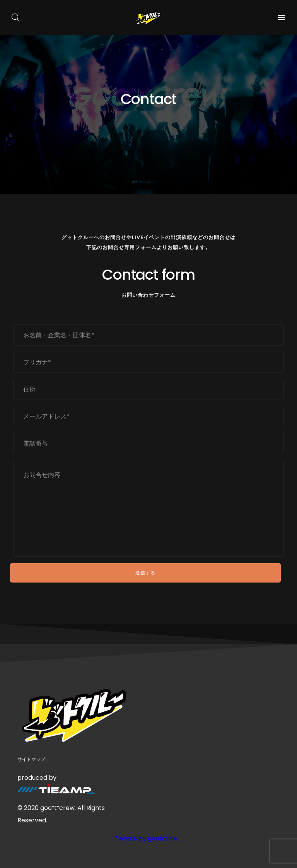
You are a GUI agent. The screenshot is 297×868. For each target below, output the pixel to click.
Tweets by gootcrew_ (148, 838)
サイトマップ (31, 759)
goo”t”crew (57, 808)
